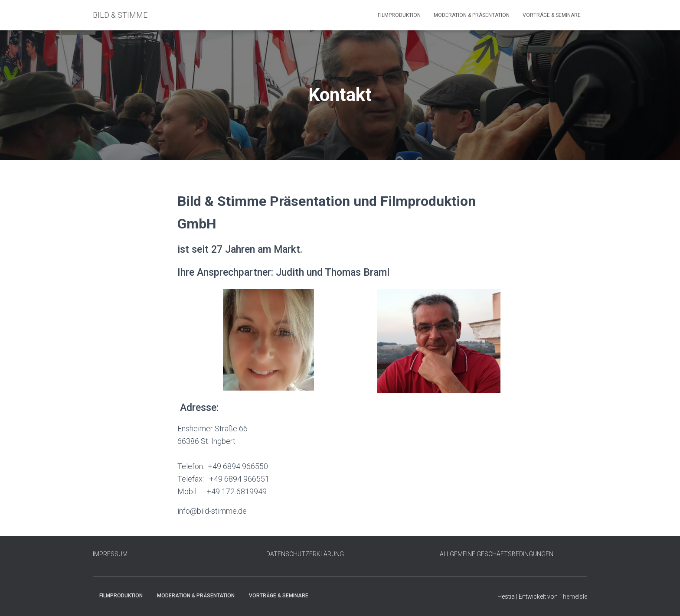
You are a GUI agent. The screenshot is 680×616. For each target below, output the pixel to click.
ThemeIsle (573, 596)
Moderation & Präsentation (472, 15)
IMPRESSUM (110, 554)
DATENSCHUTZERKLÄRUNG (305, 554)
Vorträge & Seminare (552, 15)
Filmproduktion (399, 15)
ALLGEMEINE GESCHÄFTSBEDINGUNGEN (497, 554)
